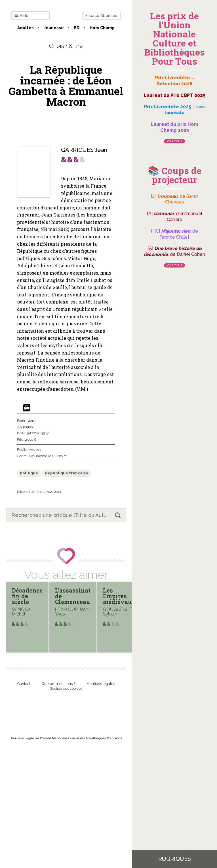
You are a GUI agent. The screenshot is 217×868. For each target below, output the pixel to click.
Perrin (22, 421)
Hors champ (102, 28)
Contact (24, 684)
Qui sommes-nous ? (58, 684)
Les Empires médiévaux (119, 596)
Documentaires (41, 456)
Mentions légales (101, 684)
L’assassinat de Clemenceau (73, 596)
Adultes (26, 28)
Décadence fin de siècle (27, 596)
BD (77, 28)
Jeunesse (54, 28)
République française (67, 473)
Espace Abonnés (101, 16)
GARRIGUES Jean (84, 150)
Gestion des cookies (66, 688)
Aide (21, 16)
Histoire (61, 456)
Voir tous (174, 141)
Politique (29, 473)
